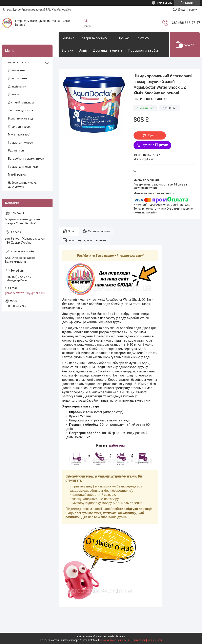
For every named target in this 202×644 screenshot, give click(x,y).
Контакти (143, 38)
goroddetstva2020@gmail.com (25, 293)
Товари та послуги (94, 38)
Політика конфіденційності (146, 640)
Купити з (155, 145)
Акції (83, 51)
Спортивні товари (20, 127)
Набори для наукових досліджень (22, 185)
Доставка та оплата (108, 51)
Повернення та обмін (144, 51)
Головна (68, 38)
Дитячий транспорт (21, 102)
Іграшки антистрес (20, 143)
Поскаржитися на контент (114, 640)
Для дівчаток (17, 86)
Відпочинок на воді (21, 118)
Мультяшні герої (19, 134)
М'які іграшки (17, 175)
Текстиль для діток (21, 110)
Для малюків (17, 70)
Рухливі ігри (16, 150)
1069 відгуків (165, 3)
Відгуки (67, 51)
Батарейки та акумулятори (26, 159)
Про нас (124, 38)
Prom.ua (120, 637)
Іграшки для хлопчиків (23, 167)
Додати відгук (188, 10)
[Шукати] (86, 21)
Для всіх (14, 94)
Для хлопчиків (18, 78)
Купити (153, 135)
